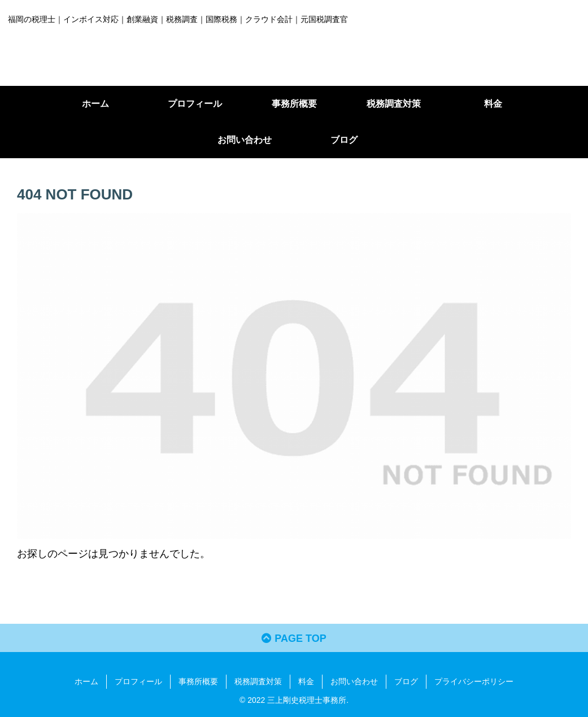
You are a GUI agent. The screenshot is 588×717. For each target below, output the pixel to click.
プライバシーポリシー (474, 681)
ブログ (406, 681)
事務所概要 (198, 681)
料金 (306, 681)
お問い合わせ (354, 681)
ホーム (86, 681)
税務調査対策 (258, 681)
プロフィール (138, 681)
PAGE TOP (294, 638)
